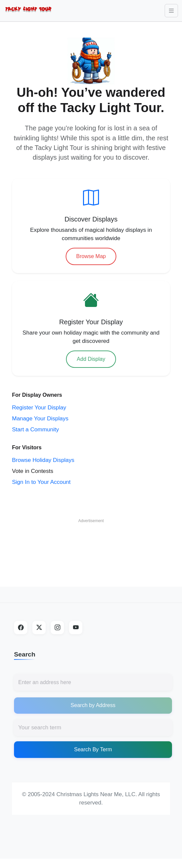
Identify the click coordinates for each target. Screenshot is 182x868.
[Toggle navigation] (171, 11)
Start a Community (35, 430)
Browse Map (91, 256)
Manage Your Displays (40, 419)
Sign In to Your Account (41, 482)
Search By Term (93, 749)
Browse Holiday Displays (43, 460)
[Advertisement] (91, 543)
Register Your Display (39, 408)
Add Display (91, 359)
